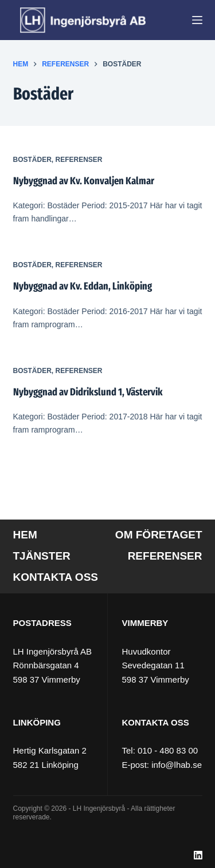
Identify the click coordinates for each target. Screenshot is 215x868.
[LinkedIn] (198, 855)
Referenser (79, 160)
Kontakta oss (56, 577)
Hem (25, 535)
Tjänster (42, 556)
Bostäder (32, 160)
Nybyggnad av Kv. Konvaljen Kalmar (84, 181)
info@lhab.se (177, 765)
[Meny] (197, 20)
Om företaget (159, 535)
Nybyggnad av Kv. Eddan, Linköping (83, 286)
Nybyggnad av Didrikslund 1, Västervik (88, 392)
